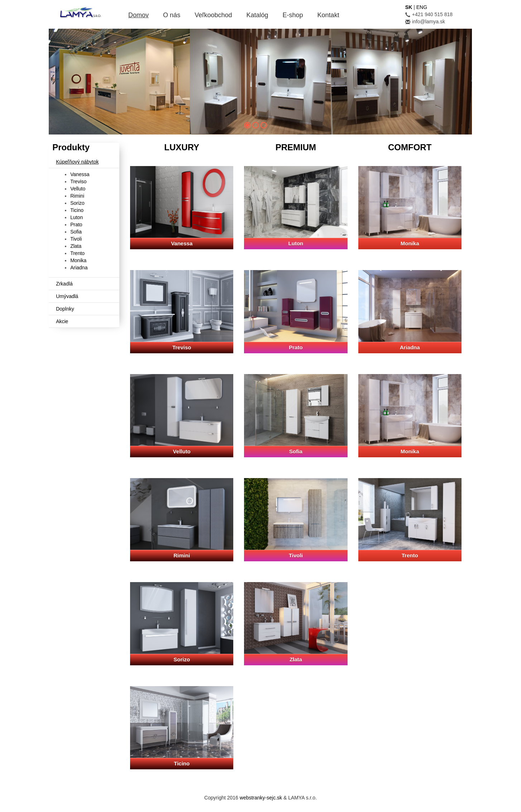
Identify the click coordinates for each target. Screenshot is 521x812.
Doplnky (65, 309)
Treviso (78, 181)
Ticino (77, 210)
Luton (77, 217)
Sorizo (77, 203)
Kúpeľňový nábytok (77, 162)
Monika (78, 260)
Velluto (78, 189)
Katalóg (257, 15)
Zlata (76, 246)
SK (409, 7)
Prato (76, 225)
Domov (138, 15)
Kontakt (328, 15)
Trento (77, 253)
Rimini (77, 196)
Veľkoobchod (213, 15)
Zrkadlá (64, 284)
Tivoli (76, 239)
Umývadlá (67, 296)
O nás (172, 15)
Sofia (76, 232)
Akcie (62, 321)
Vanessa (80, 174)
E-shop (293, 15)
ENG (422, 7)
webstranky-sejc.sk (261, 798)
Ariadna (79, 268)
